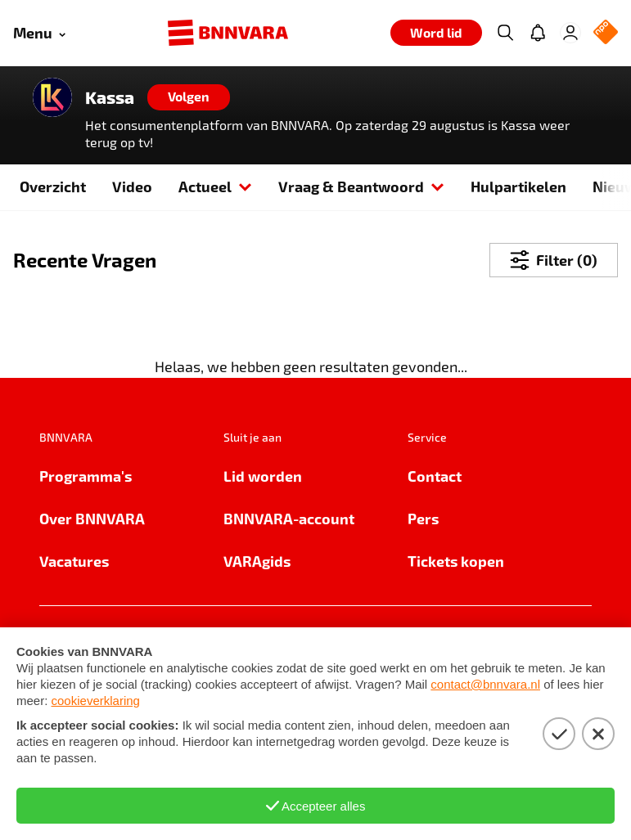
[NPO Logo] (606, 33)
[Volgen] (189, 97)
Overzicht (53, 186)
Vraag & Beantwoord (361, 186)
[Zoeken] (505, 33)
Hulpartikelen (518, 186)
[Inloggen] (570, 33)
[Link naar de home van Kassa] (52, 97)
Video (132, 186)
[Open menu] (39, 33)
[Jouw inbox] (538, 33)
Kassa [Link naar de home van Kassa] (110, 97)
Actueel (215, 186)
